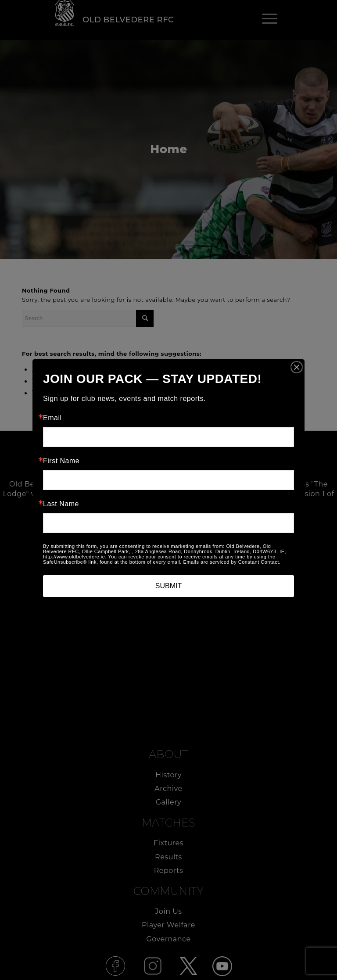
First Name (61, 461)
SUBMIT (168, 586)
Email (52, 418)
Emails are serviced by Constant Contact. (232, 562)
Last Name (61, 504)
